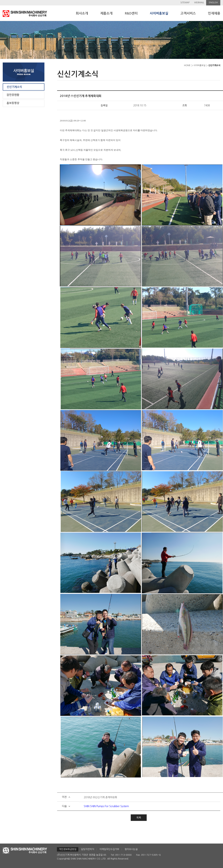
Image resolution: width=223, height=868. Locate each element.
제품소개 (106, 13)
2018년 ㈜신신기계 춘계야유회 (100, 797)
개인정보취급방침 (68, 849)
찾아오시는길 (131, 849)
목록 (139, 818)
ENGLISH (213, 3)
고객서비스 (188, 13)
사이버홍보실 (159, 13)
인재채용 (214, 13)
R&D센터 (131, 13)
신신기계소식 (14, 87)
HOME (187, 65)
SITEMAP (185, 3)
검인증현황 (13, 95)
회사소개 (82, 13)
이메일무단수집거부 (109, 849)
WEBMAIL (199, 3)
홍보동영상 (13, 103)
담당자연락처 (88, 849)
